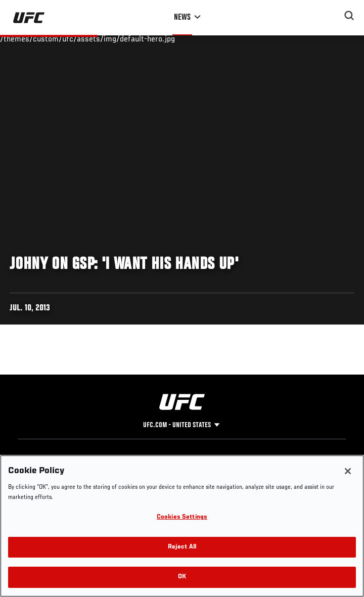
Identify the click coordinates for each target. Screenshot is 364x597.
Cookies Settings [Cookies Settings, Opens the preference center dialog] (182, 517)
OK (182, 577)
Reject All (182, 547)
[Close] (348, 471)
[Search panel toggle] (349, 16)
